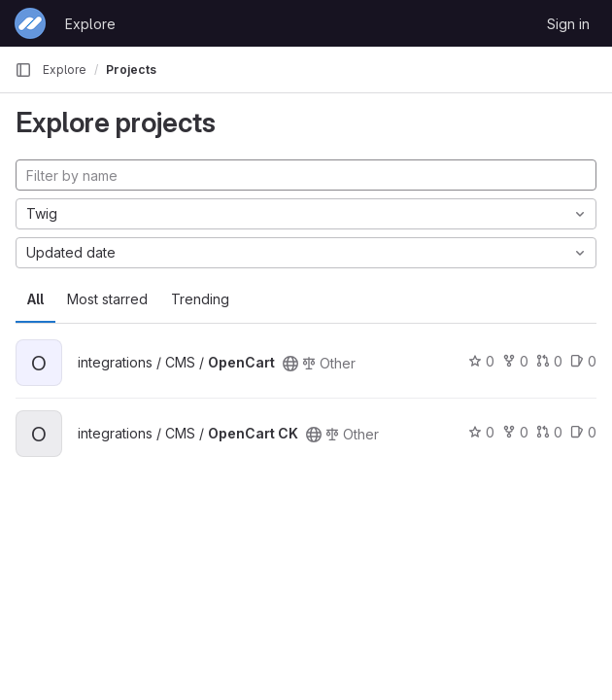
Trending (200, 299)
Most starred (107, 299)
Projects (131, 70)
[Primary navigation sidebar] (23, 70)
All (35, 299)
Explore (90, 24)
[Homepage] (30, 23)
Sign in (568, 24)
